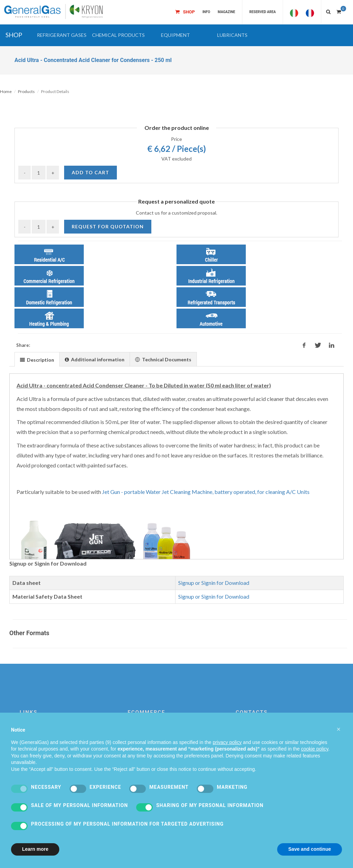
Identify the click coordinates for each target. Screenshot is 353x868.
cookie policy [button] (315, 749)
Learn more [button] (35, 849)
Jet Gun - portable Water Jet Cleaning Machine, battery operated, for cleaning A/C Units (206, 492)
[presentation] (37, 360)
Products (26, 91)
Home (6, 91)
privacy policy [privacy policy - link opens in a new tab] (227, 742)
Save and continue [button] (310, 849)
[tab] (37, 359)
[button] (62, 35)
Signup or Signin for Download (214, 583)
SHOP (14, 35)
